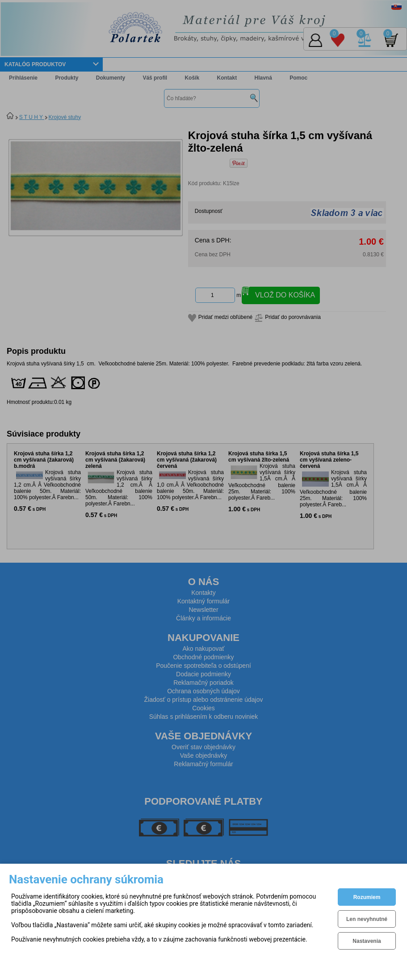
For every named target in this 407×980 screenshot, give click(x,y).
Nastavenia (367, 941)
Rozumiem (367, 897)
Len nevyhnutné (367, 919)
